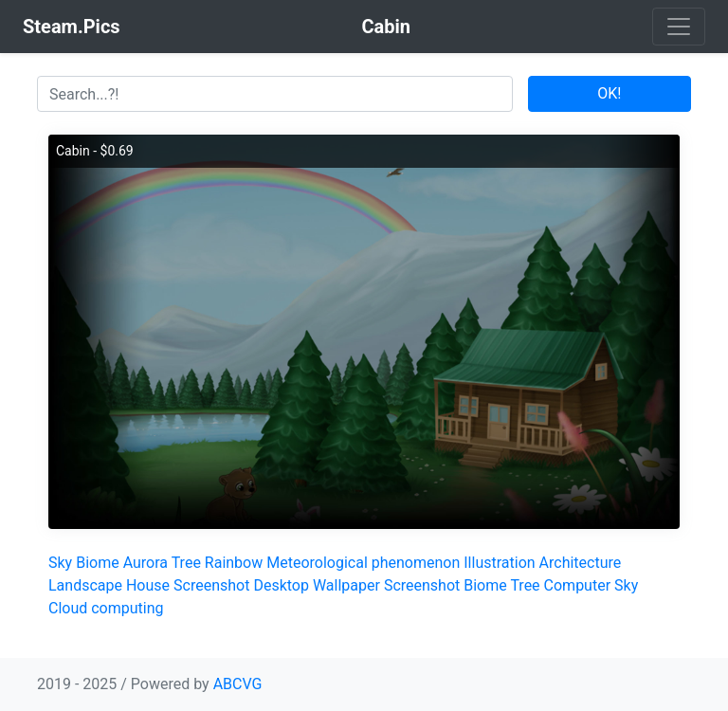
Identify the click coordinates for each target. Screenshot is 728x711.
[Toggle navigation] (679, 27)
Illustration (499, 563)
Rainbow (234, 563)
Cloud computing (106, 608)
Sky (60, 563)
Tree (186, 563)
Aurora (146, 563)
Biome (98, 563)
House (148, 585)
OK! (609, 93)
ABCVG (238, 684)
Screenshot (211, 585)
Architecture (581, 563)
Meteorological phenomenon (363, 563)
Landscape (85, 585)
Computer (578, 585)
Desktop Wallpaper (317, 585)
